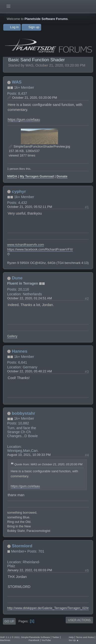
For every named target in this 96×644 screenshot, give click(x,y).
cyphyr (19, 191)
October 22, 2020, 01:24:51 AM (30, 298)
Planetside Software (39, 637)
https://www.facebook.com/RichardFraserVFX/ (40, 249)
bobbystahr (24, 413)
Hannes (20, 351)
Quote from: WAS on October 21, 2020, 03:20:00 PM (48, 464)
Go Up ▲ (74, 640)
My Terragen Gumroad (37, 176)
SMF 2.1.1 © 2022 (10, 637)
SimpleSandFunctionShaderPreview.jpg (39, 146)
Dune (17, 278)
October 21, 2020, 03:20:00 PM (35, 98)
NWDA (12, 176)
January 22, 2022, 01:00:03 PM (30, 570)
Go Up (9, 621)
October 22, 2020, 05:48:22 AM (30, 371)
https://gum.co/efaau (24, 120)
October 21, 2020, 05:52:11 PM (30, 207)
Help (71, 637)
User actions (79, 620)
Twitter (56, 637)
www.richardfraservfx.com (26, 245)
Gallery (12, 336)
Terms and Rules (85, 637)
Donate (62, 176)
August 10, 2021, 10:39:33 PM (29, 455)
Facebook (34, 640)
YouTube (46, 640)
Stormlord (22, 546)
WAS (17, 82)
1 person (13, 169)
